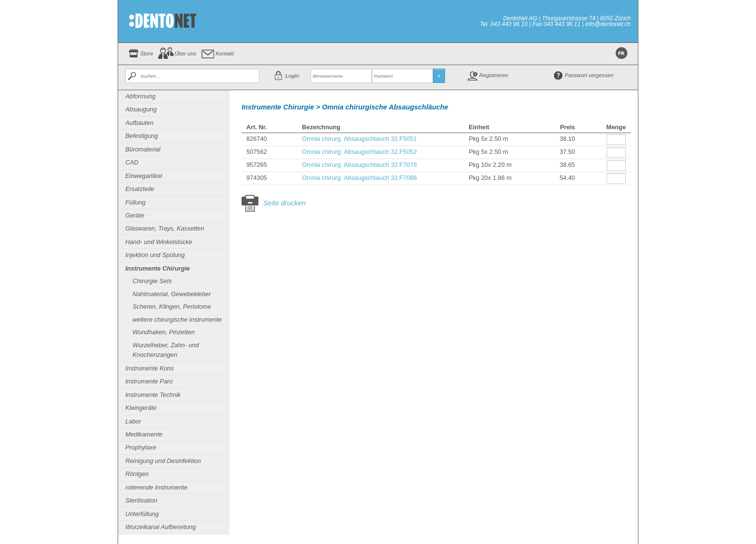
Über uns (185, 54)
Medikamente (144, 434)
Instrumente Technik (153, 395)
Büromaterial (143, 149)
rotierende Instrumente (156, 487)
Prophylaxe (141, 447)
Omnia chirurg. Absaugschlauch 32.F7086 (359, 178)
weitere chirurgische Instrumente (177, 320)
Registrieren (494, 75)
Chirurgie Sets (152, 281)
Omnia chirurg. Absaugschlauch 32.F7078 (359, 165)
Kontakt (225, 54)
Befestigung (142, 136)
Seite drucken (284, 203)
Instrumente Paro (149, 381)
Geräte (135, 215)
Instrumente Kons (149, 368)
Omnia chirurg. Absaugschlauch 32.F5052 (359, 152)
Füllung (135, 202)
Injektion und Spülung (155, 255)
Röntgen (137, 474)
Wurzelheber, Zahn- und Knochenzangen (166, 350)
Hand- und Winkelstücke (159, 242)
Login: (293, 76)
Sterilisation (141, 500)
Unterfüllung (142, 514)
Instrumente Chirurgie (158, 268)
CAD (132, 162)
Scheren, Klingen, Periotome (172, 306)
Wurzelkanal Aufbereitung (161, 527)
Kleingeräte (141, 408)
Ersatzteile (140, 189)
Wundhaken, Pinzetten (164, 332)
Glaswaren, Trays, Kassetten (165, 228)
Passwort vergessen (589, 75)
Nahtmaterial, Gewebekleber (172, 294)
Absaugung (141, 109)
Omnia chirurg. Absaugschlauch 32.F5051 (359, 139)
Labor (133, 421)
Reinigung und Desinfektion (163, 461)
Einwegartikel (144, 176)
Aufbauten (139, 123)
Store (147, 54)
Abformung (141, 96)
